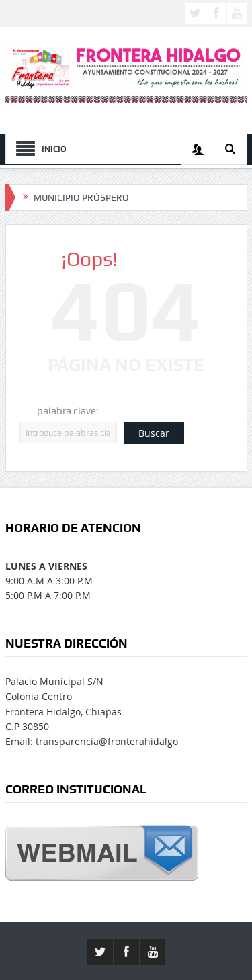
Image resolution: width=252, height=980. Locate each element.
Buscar (154, 433)
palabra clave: (68, 411)
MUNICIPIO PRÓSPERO (81, 197)
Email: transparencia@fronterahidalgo (92, 741)
